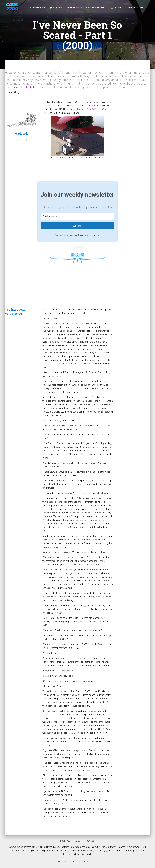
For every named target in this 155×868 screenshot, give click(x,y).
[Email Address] (77, 216)
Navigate (73, 8)
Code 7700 (86, 862)
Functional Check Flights (21, 87)
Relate (117, 8)
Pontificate (136, 8)
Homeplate (38, 8)
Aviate (55, 8)
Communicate (96, 8)
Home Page (65, 841)
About (78, 841)
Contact (91, 841)
